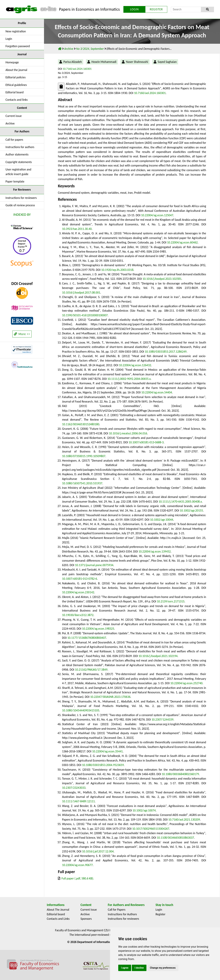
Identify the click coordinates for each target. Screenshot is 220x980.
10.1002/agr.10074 (144, 810)
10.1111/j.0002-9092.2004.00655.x (129, 379)
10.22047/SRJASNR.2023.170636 (110, 697)
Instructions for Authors (122, 914)
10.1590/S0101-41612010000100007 (85, 315)
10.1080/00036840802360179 (180, 774)
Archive (10, 123)
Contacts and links (17, 100)
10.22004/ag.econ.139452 (155, 551)
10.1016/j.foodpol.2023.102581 (162, 279)
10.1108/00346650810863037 (175, 838)
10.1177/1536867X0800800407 (87, 638)
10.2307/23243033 (74, 788)
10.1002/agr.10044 (162, 520)
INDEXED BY (22, 215)
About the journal (16, 70)
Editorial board (15, 92)
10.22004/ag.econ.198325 (98, 629)
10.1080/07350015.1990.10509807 (84, 456)
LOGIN (134, 9)
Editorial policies (16, 77)
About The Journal (58, 910)
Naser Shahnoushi (137, 62)
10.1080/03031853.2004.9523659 (103, 765)
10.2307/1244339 (163, 720)
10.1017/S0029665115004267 (151, 829)
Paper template (15, 181)
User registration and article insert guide (18, 172)
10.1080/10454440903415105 (81, 710)
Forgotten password (18, 46)
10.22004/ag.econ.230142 (78, 592)
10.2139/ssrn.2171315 (171, 601)
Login (9, 39)
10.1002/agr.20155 (191, 510)
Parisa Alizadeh (73, 62)
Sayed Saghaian (167, 62)
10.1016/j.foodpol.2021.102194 (158, 656)
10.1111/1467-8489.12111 (78, 801)
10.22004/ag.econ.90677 (77, 865)
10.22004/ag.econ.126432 (135, 365)
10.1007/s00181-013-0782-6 (79, 579)
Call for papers (14, 140)
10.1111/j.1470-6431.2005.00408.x (180, 502)
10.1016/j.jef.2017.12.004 (98, 851)
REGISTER (156, 9)
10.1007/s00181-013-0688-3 (146, 442)
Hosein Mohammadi (104, 62)
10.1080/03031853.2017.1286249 (166, 352)
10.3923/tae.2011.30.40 (77, 229)
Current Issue (89, 910)
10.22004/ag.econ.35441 (107, 751)
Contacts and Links (58, 919)
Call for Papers (117, 910)
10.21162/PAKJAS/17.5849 (91, 670)
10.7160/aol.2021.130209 (184, 820)
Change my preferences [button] (163, 968)
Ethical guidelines (16, 85)
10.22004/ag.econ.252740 (186, 683)
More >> (22, 334)
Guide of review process (20, 205)
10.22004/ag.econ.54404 (157, 392)
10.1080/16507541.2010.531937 (82, 483)
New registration (16, 31)
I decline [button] (139, 968)
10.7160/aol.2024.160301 (77, 69)
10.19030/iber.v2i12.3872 (78, 615)
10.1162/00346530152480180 (81, 424)
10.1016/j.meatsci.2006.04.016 (128, 433)
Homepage (12, 62)
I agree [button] (125, 968)
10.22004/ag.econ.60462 (182, 242)
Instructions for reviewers (21, 198)
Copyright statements (19, 162)
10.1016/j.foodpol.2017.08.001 (81, 293)
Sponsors (86, 919)
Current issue (14, 116)
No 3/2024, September (90, 49)
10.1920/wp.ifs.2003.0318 (117, 270)
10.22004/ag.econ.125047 (157, 215)
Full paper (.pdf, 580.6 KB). (78, 878)
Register (161, 914)
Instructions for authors (20, 147)
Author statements (17, 154)
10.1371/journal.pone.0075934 (94, 565)
